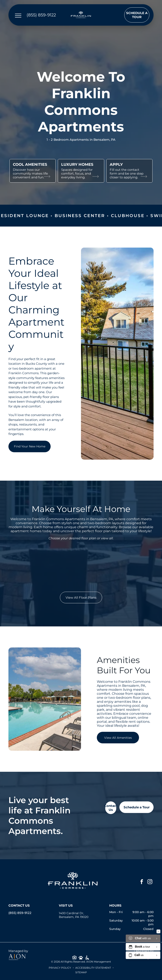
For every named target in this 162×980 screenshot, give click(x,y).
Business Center (92, 216)
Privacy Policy (60, 968)
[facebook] (142, 882)
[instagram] (150, 882)
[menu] (18, 16)
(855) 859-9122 (20, 913)
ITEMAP (82, 972)
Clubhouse (140, 216)
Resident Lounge (36, 216)
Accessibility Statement (93, 968)
